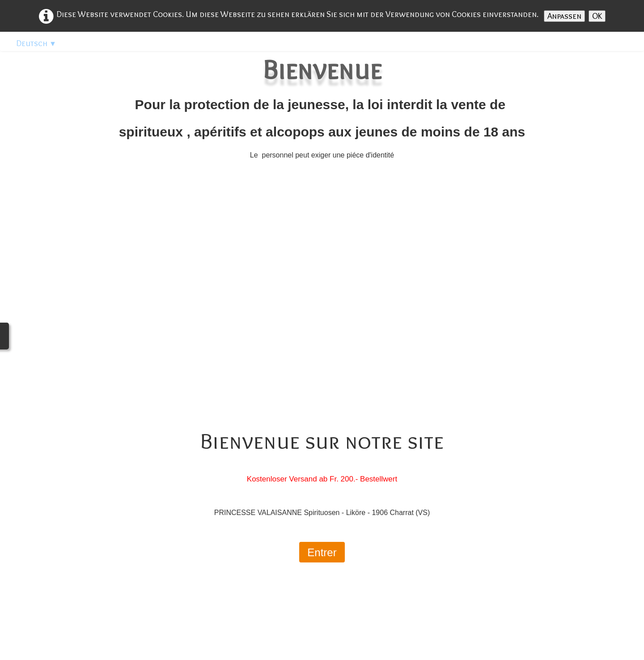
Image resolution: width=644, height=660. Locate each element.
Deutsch (36, 43)
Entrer (322, 552)
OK (597, 16)
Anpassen (564, 16)
